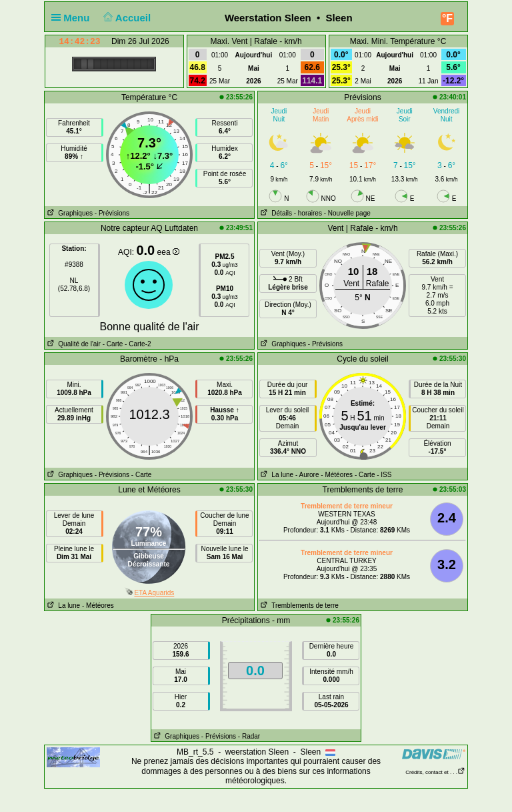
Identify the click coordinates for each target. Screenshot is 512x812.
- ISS (384, 475)
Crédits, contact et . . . (435, 772)
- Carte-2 (137, 344)
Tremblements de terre (298, 605)
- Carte (113, 344)
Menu (73, 18)
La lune (276, 475)
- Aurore (307, 475)
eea (168, 252)
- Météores (337, 475)
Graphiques (69, 213)
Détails (275, 213)
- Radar (249, 736)
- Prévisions (112, 213)
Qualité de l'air (73, 344)
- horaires (308, 213)
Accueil (126, 18)
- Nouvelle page (347, 213)
